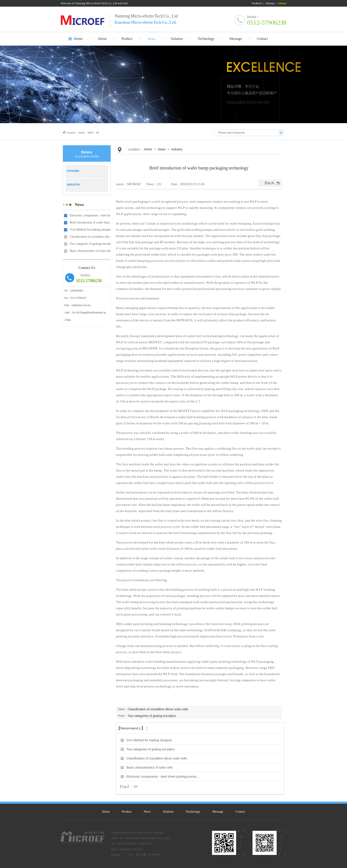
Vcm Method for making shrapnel (91, 230)
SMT (90, 133)
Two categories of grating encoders (92, 244)
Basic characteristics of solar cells (91, 251)
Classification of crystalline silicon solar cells (92, 237)
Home (78, 39)
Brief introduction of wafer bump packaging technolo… (92, 222)
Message (218, 812)
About (106, 812)
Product (127, 812)
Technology (193, 812)
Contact (240, 812)
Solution (168, 812)
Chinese (282, 3)
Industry (74, 185)
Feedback (257, 3)
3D (97, 133)
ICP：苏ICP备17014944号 (145, 855)
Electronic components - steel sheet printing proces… (92, 215)
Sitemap (270, 3)
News (79, 205)
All (135, 787)
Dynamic (73, 171)
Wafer (82, 133)
